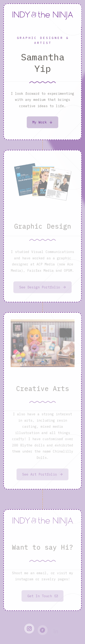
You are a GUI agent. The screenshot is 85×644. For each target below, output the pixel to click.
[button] (42, 123)
